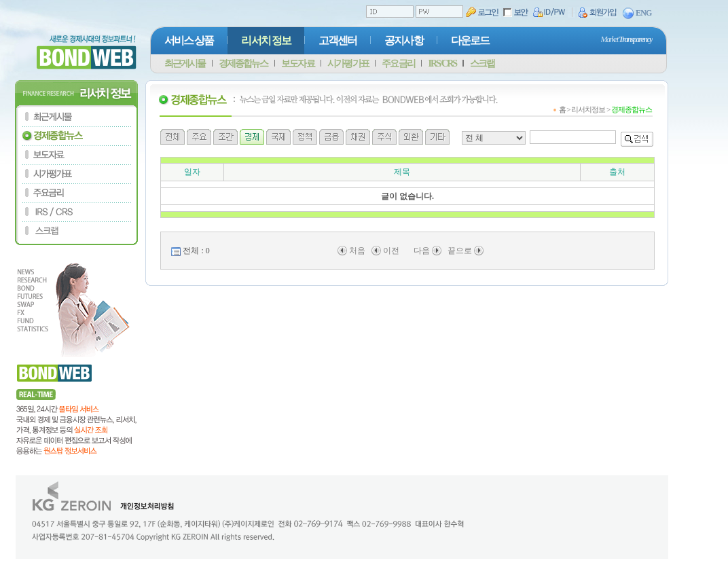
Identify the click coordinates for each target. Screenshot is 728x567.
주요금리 (398, 63)
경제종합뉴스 (243, 63)
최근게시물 (185, 63)
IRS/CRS (442, 63)
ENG (637, 14)
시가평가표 (348, 63)
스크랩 (482, 63)
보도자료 (297, 63)
